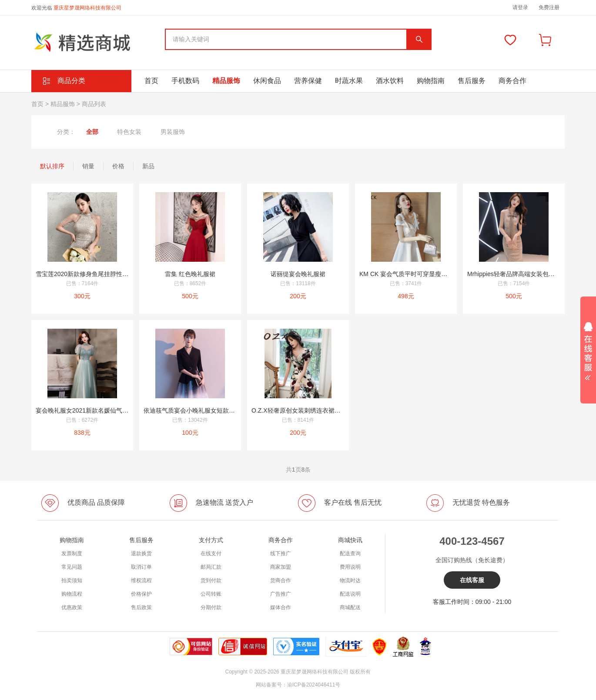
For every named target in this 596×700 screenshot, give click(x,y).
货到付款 (211, 580)
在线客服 (472, 580)
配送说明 (350, 594)
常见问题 (72, 567)
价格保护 (141, 594)
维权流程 (141, 580)
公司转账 (211, 594)
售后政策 (141, 607)
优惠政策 (72, 607)
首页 (151, 81)
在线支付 (211, 553)
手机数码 (185, 81)
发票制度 (72, 553)
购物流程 (72, 594)
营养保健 (308, 81)
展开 (588, 348)
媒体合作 (281, 607)
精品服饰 (226, 81)
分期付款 (211, 607)
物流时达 (350, 580)
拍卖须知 (72, 580)
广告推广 (281, 594)
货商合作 (281, 580)
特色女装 (129, 132)
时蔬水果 (349, 81)
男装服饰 (173, 132)
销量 (88, 166)
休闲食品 (267, 81)
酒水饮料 (390, 81)
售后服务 (472, 81)
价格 (118, 166)
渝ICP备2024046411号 (314, 685)
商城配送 (350, 607)
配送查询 (350, 553)
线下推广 (281, 553)
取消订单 (141, 567)
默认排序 (52, 166)
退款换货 (141, 553)
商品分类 (71, 81)
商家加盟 (281, 567)
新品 (148, 166)
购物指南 (431, 81)
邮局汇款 (211, 567)
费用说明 (350, 567)
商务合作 (512, 81)
